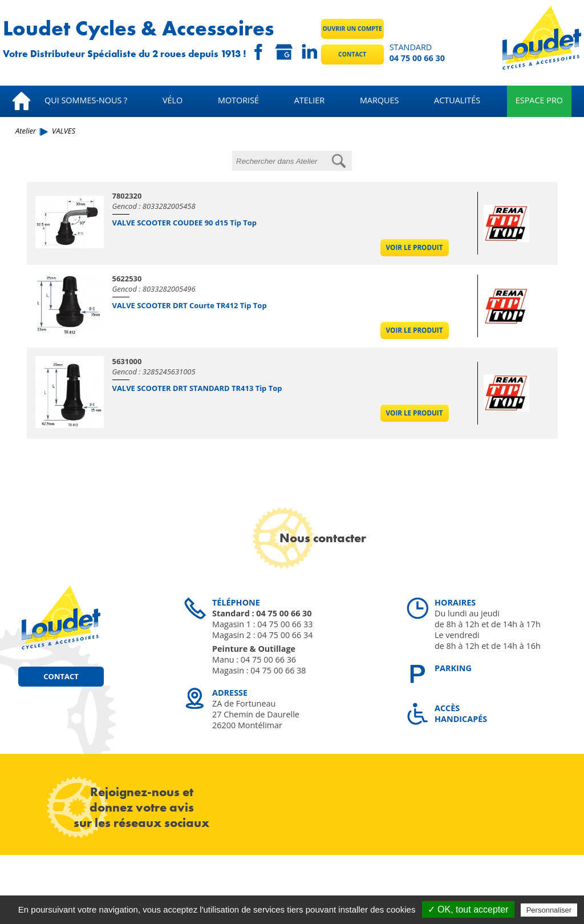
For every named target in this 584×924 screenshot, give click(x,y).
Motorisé (238, 100)
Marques (380, 100)
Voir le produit (415, 247)
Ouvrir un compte (352, 29)
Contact (352, 54)
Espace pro (539, 100)
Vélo (173, 100)
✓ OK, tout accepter (468, 909)
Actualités (457, 100)
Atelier (309, 100)
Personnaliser (549, 910)
